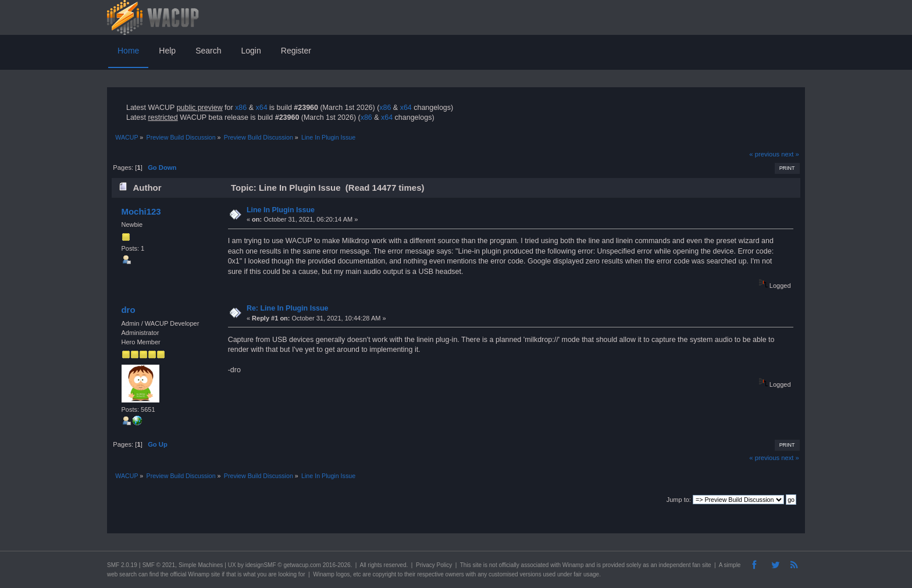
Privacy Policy (434, 565)
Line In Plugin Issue (281, 210)
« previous (764, 154)
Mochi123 (141, 211)
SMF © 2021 (159, 565)
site (477, 565)
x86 (241, 108)
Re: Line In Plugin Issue (288, 308)
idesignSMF (261, 565)
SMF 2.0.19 (122, 565)
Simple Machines (201, 565)
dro (128, 310)
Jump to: (679, 500)
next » (790, 154)
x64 (261, 108)
